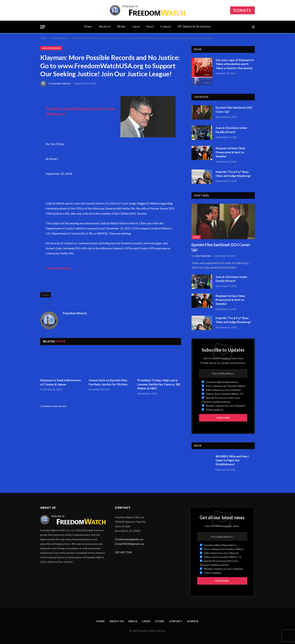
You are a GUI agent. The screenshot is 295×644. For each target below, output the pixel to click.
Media (121, 27)
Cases (136, 27)
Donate (242, 10)
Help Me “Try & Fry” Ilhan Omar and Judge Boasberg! (233, 174)
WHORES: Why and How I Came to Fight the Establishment (232, 460)
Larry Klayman (203, 256)
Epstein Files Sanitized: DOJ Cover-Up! (234, 109)
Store (150, 27)
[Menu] (43, 27)
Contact (166, 27)
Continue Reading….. (60, 268)
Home (88, 27)
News (196, 237)
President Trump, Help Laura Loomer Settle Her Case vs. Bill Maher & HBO (159, 384)
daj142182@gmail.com (131, 544)
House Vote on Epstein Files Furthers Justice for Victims (108, 382)
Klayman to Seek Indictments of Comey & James (61, 382)
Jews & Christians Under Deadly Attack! (232, 130)
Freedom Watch (61, 84)
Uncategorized (51, 48)
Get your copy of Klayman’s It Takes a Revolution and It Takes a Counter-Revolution (235, 64)
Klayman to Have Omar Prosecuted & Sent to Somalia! (230, 152)
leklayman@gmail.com (131, 539)
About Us (105, 27)
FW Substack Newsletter (194, 27)
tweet (46, 295)
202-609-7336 (123, 552)
